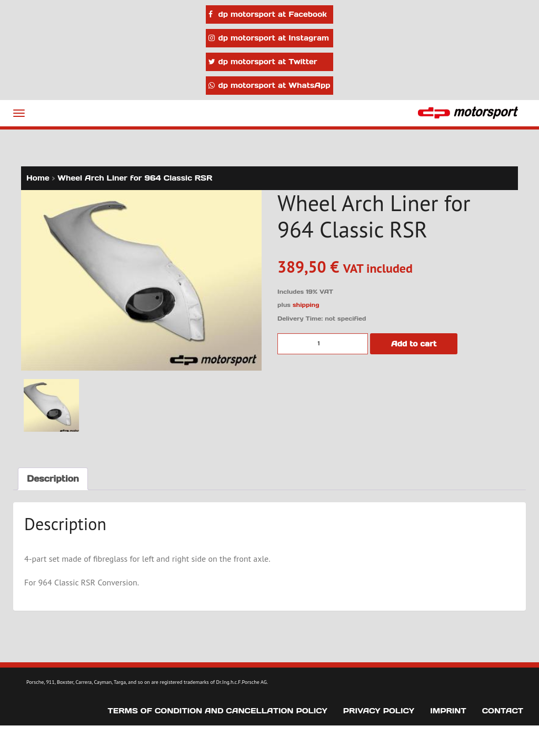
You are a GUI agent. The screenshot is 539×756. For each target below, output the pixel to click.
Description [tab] (53, 479)
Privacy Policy (379, 711)
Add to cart (414, 344)
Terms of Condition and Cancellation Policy (218, 711)
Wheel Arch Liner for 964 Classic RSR (135, 178)
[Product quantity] (323, 344)
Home (38, 178)
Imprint (448, 711)
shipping (306, 305)
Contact (503, 711)
